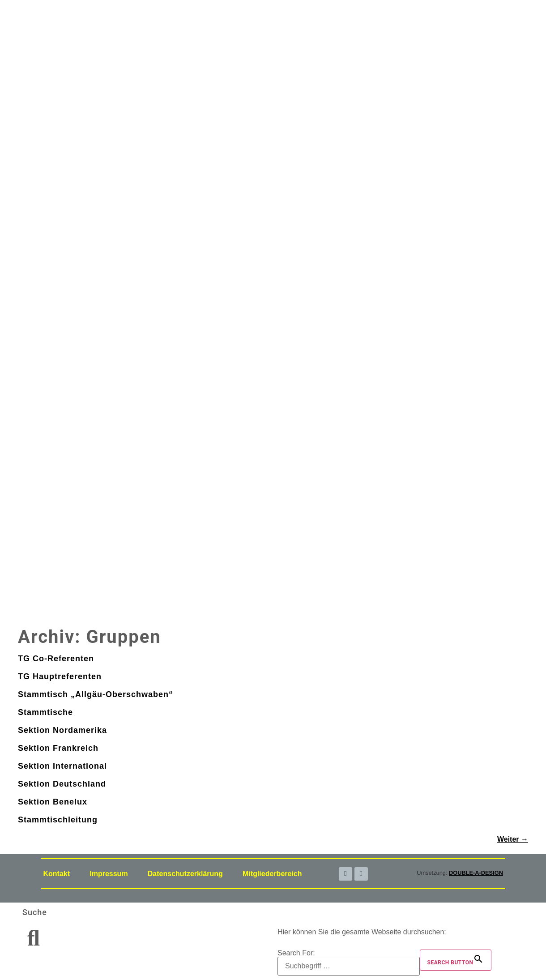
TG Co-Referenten (56, 659)
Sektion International (62, 766)
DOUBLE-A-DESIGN (476, 873)
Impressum (109, 874)
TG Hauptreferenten (60, 676)
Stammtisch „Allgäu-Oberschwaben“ (96, 694)
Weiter (513, 839)
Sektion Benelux (53, 802)
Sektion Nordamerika (62, 730)
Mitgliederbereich (272, 874)
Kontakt (57, 874)
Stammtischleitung (58, 820)
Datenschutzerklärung (185, 874)
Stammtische (45, 712)
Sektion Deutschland (62, 784)
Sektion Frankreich (58, 748)
